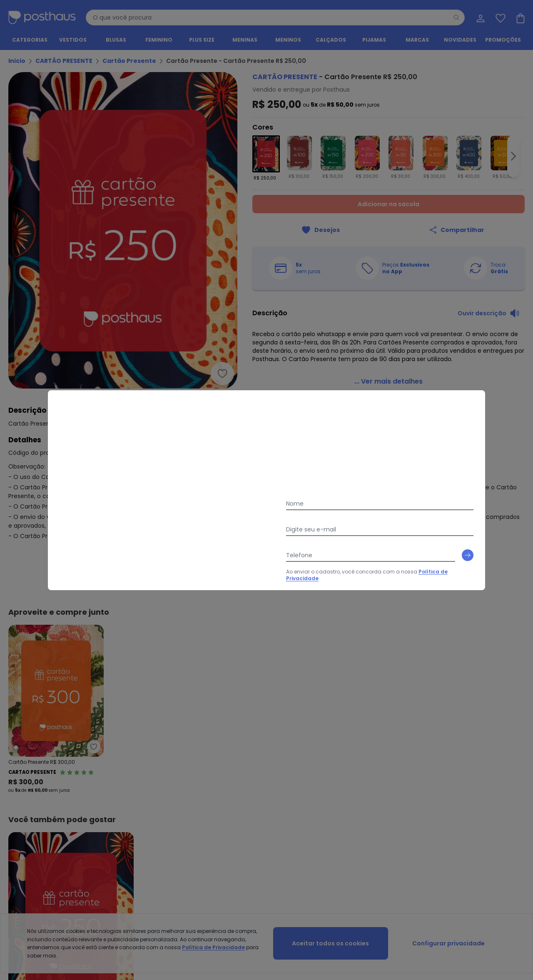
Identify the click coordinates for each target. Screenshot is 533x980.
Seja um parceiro (278, 786)
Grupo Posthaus (276, 776)
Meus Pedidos (490, 776)
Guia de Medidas (391, 766)
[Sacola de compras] (520, 17)
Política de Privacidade (341, 662)
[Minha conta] (480, 17)
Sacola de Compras (498, 796)
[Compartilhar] (457, 230)
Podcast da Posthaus (283, 806)
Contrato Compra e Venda (42, 806)
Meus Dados (488, 766)
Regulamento (26, 776)
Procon (144, 796)
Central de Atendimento (166, 766)
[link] (389, 372)
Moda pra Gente (276, 796)
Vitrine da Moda (390, 776)
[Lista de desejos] (500, 17)
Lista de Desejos (492, 786)
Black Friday (385, 786)
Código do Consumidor (166, 786)
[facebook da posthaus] (245, 723)
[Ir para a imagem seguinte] (513, 157)
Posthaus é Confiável (162, 806)
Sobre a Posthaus (278, 766)
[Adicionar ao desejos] (320, 230)
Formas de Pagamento (38, 786)
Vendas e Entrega (31, 766)
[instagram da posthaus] (266, 723)
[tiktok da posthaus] (288, 723)
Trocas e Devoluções (162, 776)
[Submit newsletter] (516, 643)
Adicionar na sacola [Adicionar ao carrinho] (389, 204)
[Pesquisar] (456, 17)
